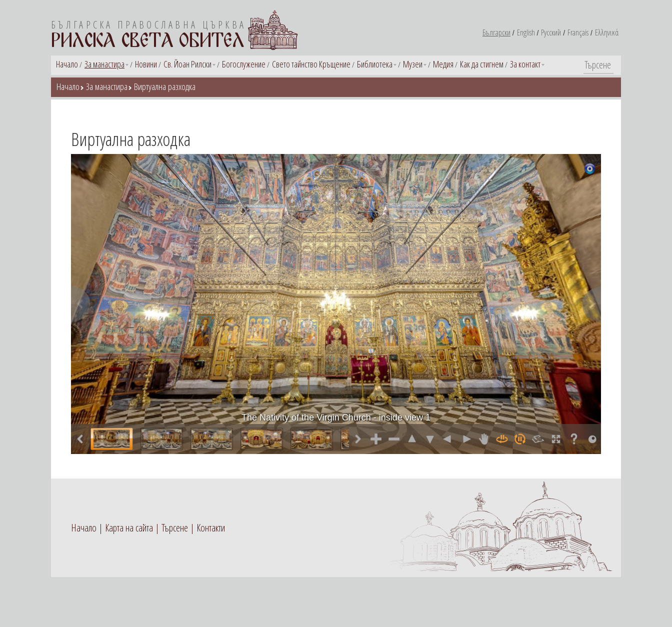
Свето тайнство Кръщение (311, 64)
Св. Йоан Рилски (187, 64)
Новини (146, 64)
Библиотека (375, 64)
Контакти (211, 528)
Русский (551, 32)
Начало (67, 64)
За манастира (104, 64)
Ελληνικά (607, 32)
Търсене (175, 528)
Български (496, 32)
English (526, 32)
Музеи (413, 64)
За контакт (525, 64)
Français (578, 32)
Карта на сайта (129, 528)
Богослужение (244, 64)
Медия (443, 64)
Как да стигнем (482, 64)
